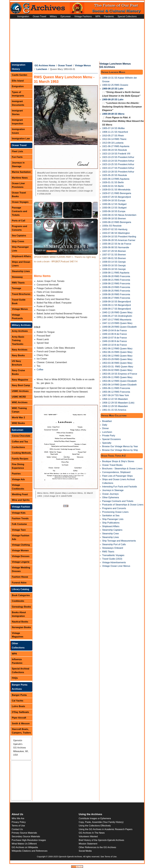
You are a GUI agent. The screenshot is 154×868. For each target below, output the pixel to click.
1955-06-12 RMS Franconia (116, 392)
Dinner (106, 428)
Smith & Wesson (21, 724)
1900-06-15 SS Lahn (113, 89)
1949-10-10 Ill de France (114, 345)
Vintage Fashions (83, 16)
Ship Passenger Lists (20, 249)
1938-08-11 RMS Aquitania (116, 273)
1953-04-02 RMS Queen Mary (117, 370)
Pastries (16, 474)
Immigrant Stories (17, 112)
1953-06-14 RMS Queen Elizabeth (119, 385)
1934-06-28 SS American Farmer (119, 240)
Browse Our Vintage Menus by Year (120, 446)
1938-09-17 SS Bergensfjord (117, 309)
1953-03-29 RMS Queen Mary (117, 359)
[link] (38, 223)
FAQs (15, 678)
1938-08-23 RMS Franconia (116, 287)
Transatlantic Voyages (113, 555)
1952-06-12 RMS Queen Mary (117, 349)
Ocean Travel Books (19, 195)
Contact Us (17, 829)
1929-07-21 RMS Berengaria (117, 193)
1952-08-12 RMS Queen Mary (117, 356)
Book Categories (21, 595)
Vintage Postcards (17, 317)
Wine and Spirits (21, 500)
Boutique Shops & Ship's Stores (118, 461)
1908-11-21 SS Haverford (115, 132)
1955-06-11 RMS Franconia (116, 388)
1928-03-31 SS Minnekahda (116, 190)
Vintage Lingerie (21, 562)
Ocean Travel (39, 16)
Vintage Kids (19, 513)
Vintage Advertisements (114, 562)
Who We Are (18, 818)
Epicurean (66, 16)
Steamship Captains (112, 530)
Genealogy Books (21, 607)
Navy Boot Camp (21, 385)
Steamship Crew (110, 534)
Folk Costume (19, 524)
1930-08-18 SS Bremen (114, 219)
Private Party (109, 436)
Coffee (40, 370)
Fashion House (20, 577)
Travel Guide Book (19, 302)
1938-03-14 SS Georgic (114, 262)
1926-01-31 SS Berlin (113, 182)
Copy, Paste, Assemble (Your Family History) (101, 822)
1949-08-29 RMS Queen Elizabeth (119, 327)
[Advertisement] (77, 40)
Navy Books (18, 355)
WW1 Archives (20, 402)
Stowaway (17, 277)
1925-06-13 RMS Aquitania (116, 179)
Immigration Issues (18, 131)
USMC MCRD (19, 397)
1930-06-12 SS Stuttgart (114, 204)
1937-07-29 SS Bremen (114, 251)
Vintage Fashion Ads (21, 537)
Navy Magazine (20, 380)
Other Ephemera (111, 497)
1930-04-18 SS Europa (114, 200)
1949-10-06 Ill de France (114, 334)
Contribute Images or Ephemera (95, 818)
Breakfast (107, 421)
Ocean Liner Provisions (18, 185)
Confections (18, 447)
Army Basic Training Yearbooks (18, 340)
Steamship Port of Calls (114, 544)
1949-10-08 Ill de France (114, 341)
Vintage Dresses (21, 556)
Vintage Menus (20, 309)
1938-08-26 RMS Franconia (116, 294)
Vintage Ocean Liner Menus (116, 566)
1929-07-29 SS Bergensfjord (117, 197)
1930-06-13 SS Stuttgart (114, 208)
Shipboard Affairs (21, 256)
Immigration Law (21, 139)
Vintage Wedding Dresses (21, 569)
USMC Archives (20, 391)
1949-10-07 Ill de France (114, 338)
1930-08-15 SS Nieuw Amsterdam (119, 215)
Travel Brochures (21, 294)
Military (53, 16)
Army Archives (20, 331)
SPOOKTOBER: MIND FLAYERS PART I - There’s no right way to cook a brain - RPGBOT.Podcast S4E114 (65, 223)
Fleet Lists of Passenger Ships (117, 476)
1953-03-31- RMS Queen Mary (118, 367)
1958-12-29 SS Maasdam (115, 406)
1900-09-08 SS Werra (113, 114)
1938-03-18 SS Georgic (114, 269)
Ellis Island (18, 81)
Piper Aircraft (19, 718)
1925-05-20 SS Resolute (115, 175)
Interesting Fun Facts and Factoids (120, 487)
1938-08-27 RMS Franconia (116, 298)
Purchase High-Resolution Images (29, 840)
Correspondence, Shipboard (116, 472)
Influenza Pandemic (17, 661)
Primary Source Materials (24, 833)
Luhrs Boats (18, 706)
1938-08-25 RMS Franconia (116, 291)
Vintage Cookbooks (18, 487)
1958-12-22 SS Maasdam (115, 399)
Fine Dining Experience (18, 466)
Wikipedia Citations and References (30, 851)
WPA (98, 16)
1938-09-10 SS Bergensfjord (117, 302)
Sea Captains (19, 236)
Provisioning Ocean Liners (115, 512)
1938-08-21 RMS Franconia (116, 280)
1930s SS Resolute (112, 226)
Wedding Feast (20, 494)
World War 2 (18, 418)
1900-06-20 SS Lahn (113, 99)
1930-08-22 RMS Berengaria (117, 222)
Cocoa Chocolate (21, 436)
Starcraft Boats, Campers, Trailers (21, 731)
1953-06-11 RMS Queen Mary (117, 377)
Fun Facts (17, 157)
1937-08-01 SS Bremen (114, 258)
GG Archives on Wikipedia (25, 847)
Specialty (107, 443)
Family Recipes (20, 459)
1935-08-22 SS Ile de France (117, 244)
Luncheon (42, 69)
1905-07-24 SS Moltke (113, 128)
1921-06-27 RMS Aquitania (116, 146)
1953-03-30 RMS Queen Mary (117, 363)
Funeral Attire (19, 583)
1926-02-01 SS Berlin (113, 186)
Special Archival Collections (21, 670)
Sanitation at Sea (111, 516)
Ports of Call (18, 221)
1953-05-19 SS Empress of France (120, 374)
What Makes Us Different (24, 844)
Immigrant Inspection (18, 122)
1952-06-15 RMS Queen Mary (117, 352)
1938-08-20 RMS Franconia (116, 276)
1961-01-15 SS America (114, 410)
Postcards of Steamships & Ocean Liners (123, 505)
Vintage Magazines (18, 635)
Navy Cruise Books (18, 372)
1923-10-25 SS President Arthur (118, 164)
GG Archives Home (45, 66)
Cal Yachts (18, 701)
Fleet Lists (17, 151)
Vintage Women (20, 550)
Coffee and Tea (20, 442)
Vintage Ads (18, 479)
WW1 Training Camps (19, 410)
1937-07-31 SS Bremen (114, 255)
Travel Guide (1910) (112, 559)
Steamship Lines (21, 271)
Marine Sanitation (21, 172)
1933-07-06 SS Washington (116, 233)
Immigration (23, 16)
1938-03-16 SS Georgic (114, 265)
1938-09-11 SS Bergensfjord (117, 305)
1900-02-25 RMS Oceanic (115, 85)
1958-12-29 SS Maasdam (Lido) (118, 403)
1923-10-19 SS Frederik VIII (116, 154)
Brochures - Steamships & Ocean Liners (122, 469)
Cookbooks (18, 601)
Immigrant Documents (18, 103)
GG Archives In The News (92, 833)
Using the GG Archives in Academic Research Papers (106, 829)
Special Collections (127, 16)
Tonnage (16, 288)
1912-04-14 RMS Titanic (114, 139)
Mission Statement (88, 844)
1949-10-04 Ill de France (114, 330)
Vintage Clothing (21, 545)
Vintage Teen (19, 530)
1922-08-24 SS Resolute (115, 150)
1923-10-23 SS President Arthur (118, 157)
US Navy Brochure (17, 363)
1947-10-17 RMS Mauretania (117, 320)
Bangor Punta (19, 695)
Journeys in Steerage (18, 165)
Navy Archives (20, 350)
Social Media (85, 851)
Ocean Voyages (20, 202)
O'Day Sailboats (20, 712)
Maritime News (20, 178)
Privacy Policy (19, 822)
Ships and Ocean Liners (21, 264)
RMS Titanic (18, 283)
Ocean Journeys (110, 494)
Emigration (18, 86)
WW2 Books (18, 423)
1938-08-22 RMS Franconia (116, 284)
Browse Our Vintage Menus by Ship (120, 450)
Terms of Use (18, 826)
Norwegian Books (21, 627)
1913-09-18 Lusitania (113, 143)
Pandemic (109, 16)
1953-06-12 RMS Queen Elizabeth (119, 381)
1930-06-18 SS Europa (114, 211)
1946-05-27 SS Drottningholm (117, 316)
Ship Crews (18, 241)
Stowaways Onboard (113, 548)
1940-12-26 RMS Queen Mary (117, 312)
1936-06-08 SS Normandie (116, 247)
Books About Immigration (19, 614)
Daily (105, 425)
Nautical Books (20, 622)
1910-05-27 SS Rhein (113, 136)
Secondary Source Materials (26, 836)
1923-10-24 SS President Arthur (118, 161)
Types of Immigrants (18, 94)
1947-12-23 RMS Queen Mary (117, 323)
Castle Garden (19, 75)
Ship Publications (111, 523)
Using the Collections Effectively (95, 826)
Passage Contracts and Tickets (19, 211)
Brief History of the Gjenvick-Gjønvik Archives (101, 840)
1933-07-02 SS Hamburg (115, 229)
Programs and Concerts (19, 228)
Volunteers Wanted (88, 836)
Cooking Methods (21, 453)
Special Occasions (112, 439)
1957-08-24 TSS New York (116, 395)
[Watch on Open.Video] (46, 250)
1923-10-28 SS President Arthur (118, 172)
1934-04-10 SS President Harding (119, 237)
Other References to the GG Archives (97, 847)
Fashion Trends (20, 518)
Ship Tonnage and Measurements (119, 541)
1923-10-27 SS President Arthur (118, 168)
